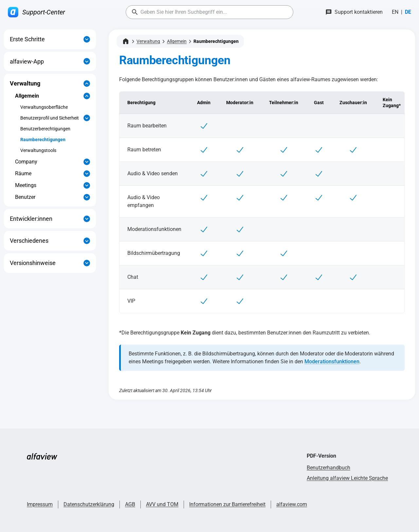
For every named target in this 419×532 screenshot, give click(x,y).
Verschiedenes (29, 241)
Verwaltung (25, 83)
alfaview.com (292, 504)
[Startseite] (126, 41)
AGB (130, 504)
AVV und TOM (162, 504)
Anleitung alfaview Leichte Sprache (347, 478)
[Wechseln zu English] (395, 12)
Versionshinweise (33, 263)
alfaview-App (27, 61)
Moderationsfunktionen (332, 361)
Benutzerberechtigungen (45, 129)
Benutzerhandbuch (328, 468)
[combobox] (209, 12)
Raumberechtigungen (43, 140)
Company (26, 162)
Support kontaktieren (359, 12)
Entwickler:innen (31, 219)
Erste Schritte (27, 39)
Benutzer (25, 197)
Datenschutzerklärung (89, 504)
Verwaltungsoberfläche (44, 107)
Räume (23, 173)
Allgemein (27, 96)
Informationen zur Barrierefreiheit (227, 504)
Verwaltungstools (38, 150)
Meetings (26, 185)
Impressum (40, 504)
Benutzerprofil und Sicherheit (50, 118)
